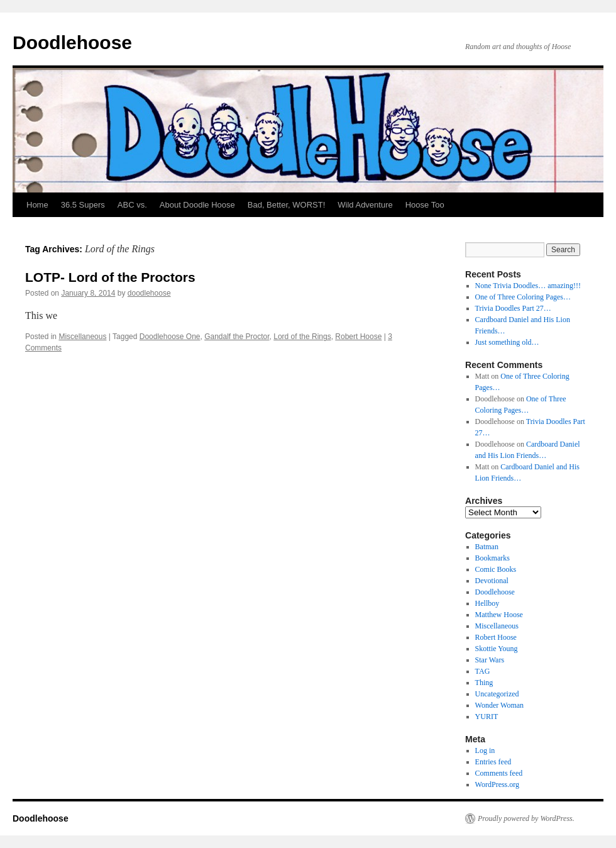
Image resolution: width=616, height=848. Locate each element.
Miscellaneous (82, 337)
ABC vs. (132, 205)
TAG (483, 671)
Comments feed (499, 773)
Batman (487, 547)
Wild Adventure (365, 205)
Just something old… (507, 342)
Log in (485, 750)
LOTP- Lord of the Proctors (110, 277)
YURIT (487, 717)
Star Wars (490, 660)
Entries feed (493, 762)
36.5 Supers (83, 205)
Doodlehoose (72, 42)
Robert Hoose (358, 337)
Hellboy (487, 603)
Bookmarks (492, 558)
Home (37, 205)
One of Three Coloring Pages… (523, 297)
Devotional (492, 581)
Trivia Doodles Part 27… (513, 308)
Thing (484, 683)
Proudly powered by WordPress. (526, 818)
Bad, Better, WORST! (287, 205)
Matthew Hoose (499, 615)
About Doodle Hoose (197, 205)
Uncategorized (497, 694)
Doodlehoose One (170, 337)
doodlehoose (149, 293)
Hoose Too (425, 205)
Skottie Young (497, 649)
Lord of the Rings (302, 337)
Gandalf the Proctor (237, 337)
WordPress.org (497, 784)
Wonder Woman (500, 705)
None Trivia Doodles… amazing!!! (528, 286)
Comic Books (496, 569)
